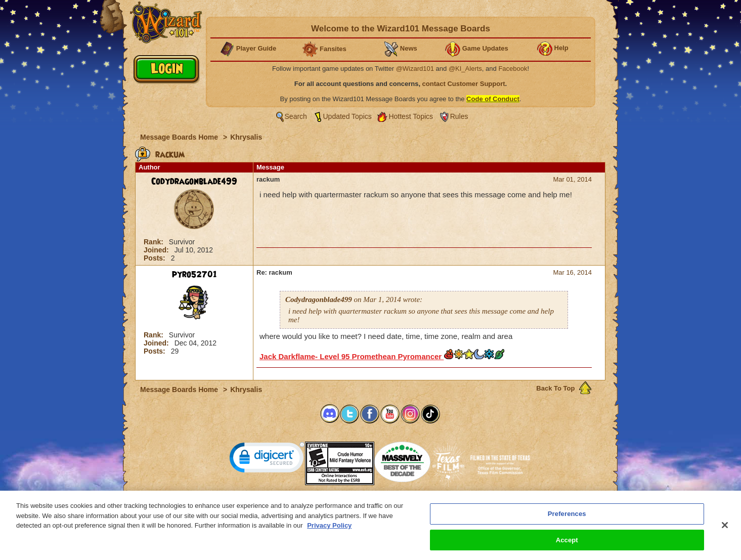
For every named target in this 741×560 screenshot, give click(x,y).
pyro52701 (194, 275)
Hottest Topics (411, 116)
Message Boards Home (180, 137)
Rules (459, 116)
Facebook (513, 69)
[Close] (725, 531)
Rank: (155, 242)
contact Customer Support (464, 84)
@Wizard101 (415, 69)
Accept (567, 546)
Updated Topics (347, 116)
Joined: (157, 250)
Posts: (156, 258)
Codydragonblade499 (194, 182)
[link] (267, 460)
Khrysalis (246, 137)
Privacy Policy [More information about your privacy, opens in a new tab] (329, 531)
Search (296, 116)
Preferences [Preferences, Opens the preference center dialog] (567, 520)
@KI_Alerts (465, 69)
